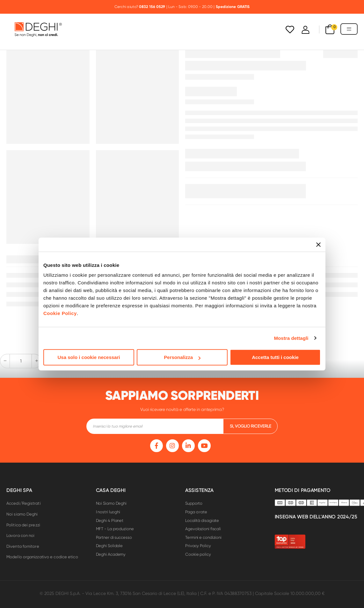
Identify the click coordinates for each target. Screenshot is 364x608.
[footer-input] (155, 426)
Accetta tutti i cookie (275, 357)
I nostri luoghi (108, 512)
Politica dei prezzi (23, 525)
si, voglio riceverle (251, 426)
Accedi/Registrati (24, 503)
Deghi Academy (111, 554)
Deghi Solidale (109, 546)
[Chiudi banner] (318, 245)
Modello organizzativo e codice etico (42, 557)
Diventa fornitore (23, 546)
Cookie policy (198, 554)
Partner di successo (114, 537)
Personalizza (182, 357)
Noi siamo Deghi (22, 514)
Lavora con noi (20, 535)
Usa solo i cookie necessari (89, 357)
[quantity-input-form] (21, 361)
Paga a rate (196, 512)
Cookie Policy (60, 313)
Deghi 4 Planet (110, 520)
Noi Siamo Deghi (111, 503)
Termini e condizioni (203, 537)
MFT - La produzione (115, 529)
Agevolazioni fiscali (203, 529)
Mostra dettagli (291, 338)
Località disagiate (202, 520)
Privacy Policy (198, 546)
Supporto (194, 503)
